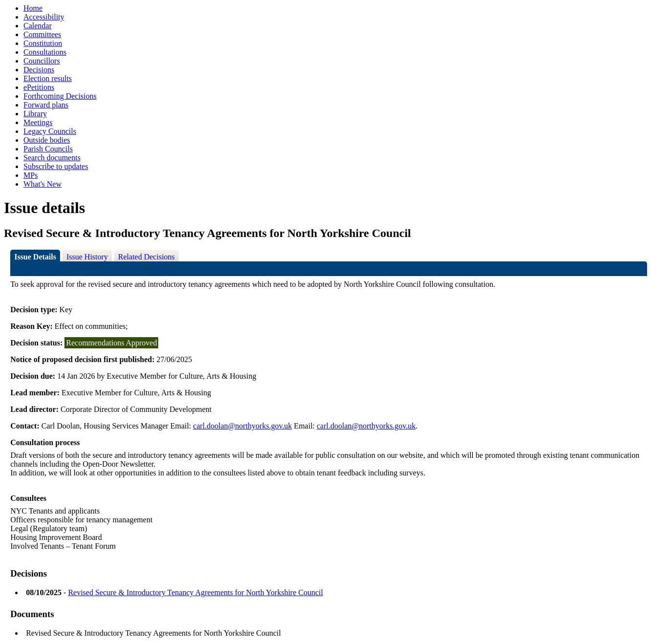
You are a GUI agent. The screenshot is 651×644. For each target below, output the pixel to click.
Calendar (38, 26)
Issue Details (35, 257)
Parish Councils (48, 149)
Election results (48, 78)
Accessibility (44, 17)
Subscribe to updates (56, 166)
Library (35, 114)
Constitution (43, 43)
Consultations (45, 52)
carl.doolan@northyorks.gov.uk (242, 426)
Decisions (39, 70)
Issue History (87, 257)
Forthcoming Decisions (60, 96)
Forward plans (46, 105)
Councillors (42, 61)
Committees (42, 34)
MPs (31, 175)
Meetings (38, 122)
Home (33, 8)
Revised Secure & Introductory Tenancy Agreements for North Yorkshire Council (195, 592)
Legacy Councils (50, 131)
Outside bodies (47, 140)
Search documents (52, 158)
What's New (42, 184)
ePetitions (39, 87)
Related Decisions (147, 257)
